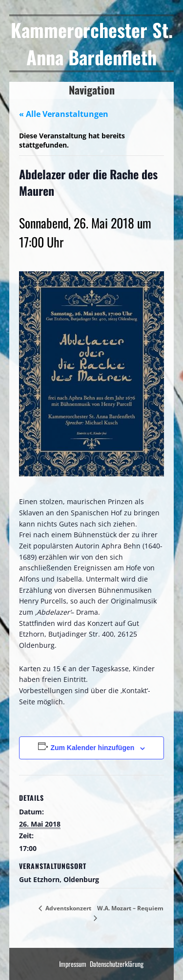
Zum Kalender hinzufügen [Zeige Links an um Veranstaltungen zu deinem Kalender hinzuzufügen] (92, 748)
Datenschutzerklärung (117, 964)
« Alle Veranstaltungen (64, 114)
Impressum (73, 964)
